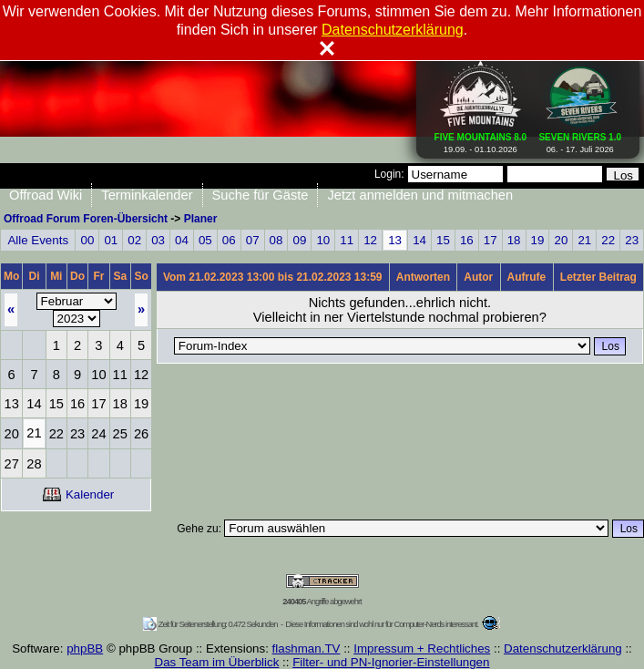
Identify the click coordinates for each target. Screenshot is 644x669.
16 (467, 240)
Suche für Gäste (261, 195)
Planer (201, 219)
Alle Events (38, 240)
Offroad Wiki (46, 195)
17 (491, 240)
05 (205, 240)
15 (443, 240)
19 (538, 240)
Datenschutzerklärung (563, 648)
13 (395, 240)
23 (632, 240)
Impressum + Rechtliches (422, 648)
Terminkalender (147, 195)
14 (419, 240)
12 (370, 240)
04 (182, 240)
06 (229, 240)
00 (87, 240)
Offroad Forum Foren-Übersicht (86, 219)
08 (276, 240)
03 (158, 240)
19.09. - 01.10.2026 (481, 139)
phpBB (85, 648)
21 (584, 240)
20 (561, 240)
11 (347, 240)
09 (300, 240)
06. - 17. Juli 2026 (580, 139)
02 (134, 240)
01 (111, 240)
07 (253, 240)
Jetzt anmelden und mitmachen (420, 195)
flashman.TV (307, 648)
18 (514, 240)
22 (608, 240)
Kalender (78, 494)
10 (323, 240)
